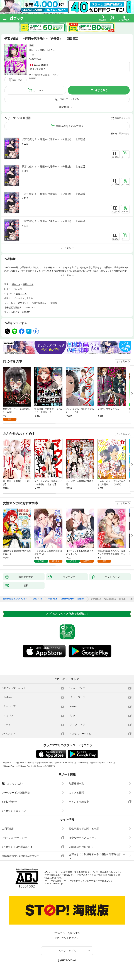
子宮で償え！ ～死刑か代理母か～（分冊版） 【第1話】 (54, 139)
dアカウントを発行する (67, 933)
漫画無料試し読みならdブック (15, 599)
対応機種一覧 (76, 784)
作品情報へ (65, 107)
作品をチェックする (69, 99)
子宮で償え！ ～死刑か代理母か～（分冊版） (38, 303)
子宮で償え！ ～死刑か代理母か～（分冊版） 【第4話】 (54, 221)
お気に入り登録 (122, 118)
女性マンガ (21, 294)
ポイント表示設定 (79, 802)
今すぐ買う (101, 90)
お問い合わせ (9, 802)
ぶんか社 (18, 289)
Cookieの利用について (82, 847)
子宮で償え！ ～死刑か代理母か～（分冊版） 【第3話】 (54, 194)
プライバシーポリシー (14, 838)
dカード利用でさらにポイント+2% (43, 75)
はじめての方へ (13, 784)
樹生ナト (33, 50)
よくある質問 (76, 793)
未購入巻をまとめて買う (70, 126)
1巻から (114, 134)
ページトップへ (67, 951)
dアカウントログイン (14, 811)
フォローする (53, 50)
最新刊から (124, 134)
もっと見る (122, 361)
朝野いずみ (45, 50)
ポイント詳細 (37, 69)
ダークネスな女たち (23, 298)
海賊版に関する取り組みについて (21, 856)
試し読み (18, 80)
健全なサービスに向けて (83, 838)
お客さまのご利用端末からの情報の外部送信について (98, 856)
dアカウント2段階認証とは (17, 847)
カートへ (38, 90)
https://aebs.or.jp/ (55, 884)
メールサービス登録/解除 (16, 793)
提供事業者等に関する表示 (84, 829)
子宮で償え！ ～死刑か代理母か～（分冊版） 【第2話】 (54, 167)
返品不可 (32, 78)
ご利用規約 (8, 829)
